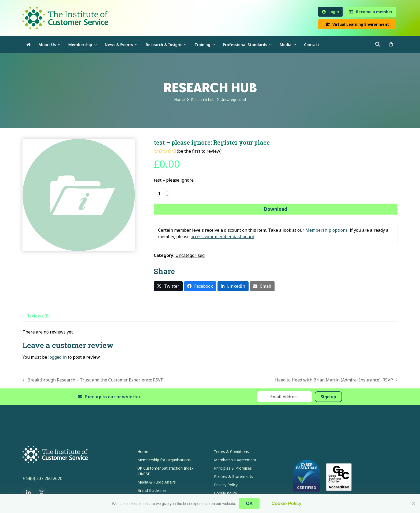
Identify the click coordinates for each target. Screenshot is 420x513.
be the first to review (199, 151)
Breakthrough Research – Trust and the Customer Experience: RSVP (93, 380)
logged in (57, 357)
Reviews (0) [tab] (38, 316)
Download (276, 209)
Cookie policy (226, 493)
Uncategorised (190, 255)
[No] (413, 503)
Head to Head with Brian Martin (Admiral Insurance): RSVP (336, 380)
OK (249, 503)
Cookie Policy (286, 503)
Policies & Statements (234, 476)
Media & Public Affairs (157, 482)
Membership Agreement (235, 460)
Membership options (327, 230)
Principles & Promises (233, 468)
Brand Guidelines (152, 490)
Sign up (328, 397)
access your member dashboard (222, 237)
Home (143, 452)
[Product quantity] (159, 193)
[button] (391, 45)
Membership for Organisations (164, 460)
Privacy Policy (226, 485)
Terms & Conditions (231, 452)
